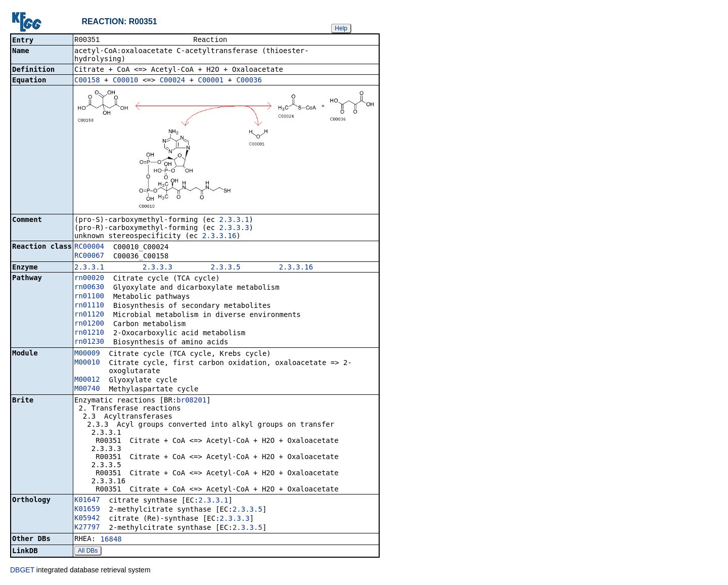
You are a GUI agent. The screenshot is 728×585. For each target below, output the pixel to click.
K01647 (87, 501)
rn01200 (89, 324)
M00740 (87, 389)
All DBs (88, 552)
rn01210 (89, 333)
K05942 (87, 519)
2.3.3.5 (226, 268)
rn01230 (89, 342)
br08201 (191, 401)
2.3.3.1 (234, 220)
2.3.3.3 (234, 229)
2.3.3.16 (219, 237)
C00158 (87, 81)
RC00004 (89, 247)
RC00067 (89, 256)
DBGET (22, 571)
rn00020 (89, 279)
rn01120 (89, 315)
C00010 (126, 81)
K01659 (87, 510)
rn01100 (89, 297)
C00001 (211, 81)
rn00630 (89, 288)
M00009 (87, 354)
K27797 (87, 528)
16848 (111, 540)
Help (341, 28)
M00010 (87, 363)
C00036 (249, 81)
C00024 (173, 81)
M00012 (87, 380)
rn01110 (89, 306)
